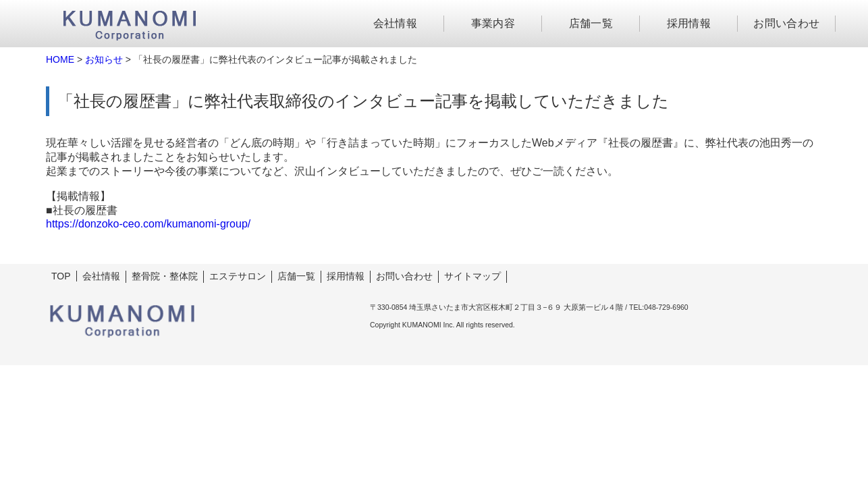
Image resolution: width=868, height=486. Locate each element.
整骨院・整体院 (165, 276)
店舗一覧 (591, 23)
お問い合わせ (787, 23)
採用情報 (689, 23)
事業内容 (493, 23)
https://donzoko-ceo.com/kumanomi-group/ (148, 224)
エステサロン (238, 276)
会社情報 (396, 23)
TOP (61, 276)
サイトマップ (472, 276)
